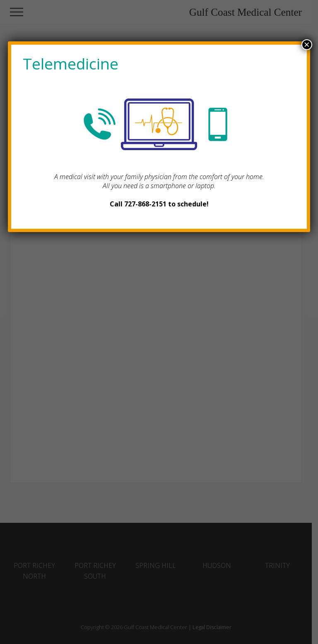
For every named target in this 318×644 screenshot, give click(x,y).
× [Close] (307, 45)
